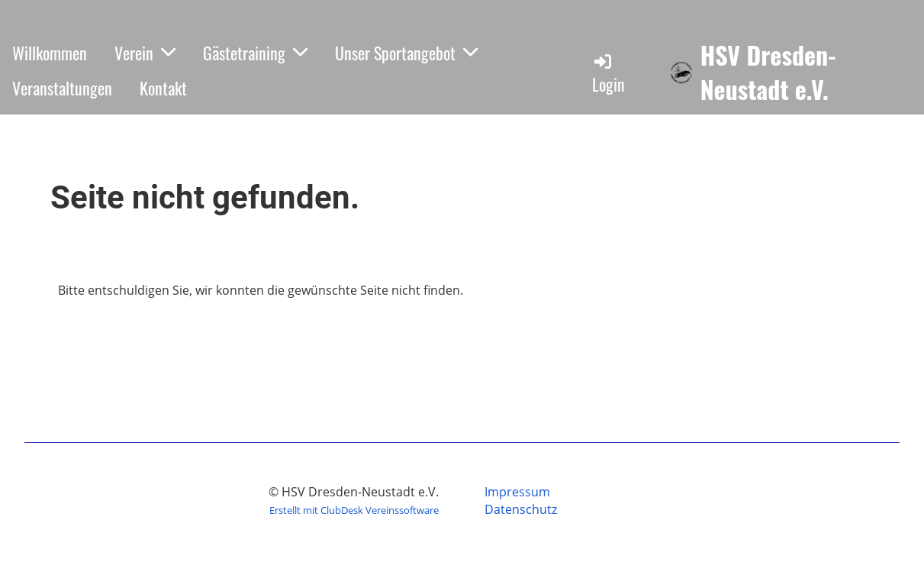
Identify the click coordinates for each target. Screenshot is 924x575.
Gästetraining (255, 53)
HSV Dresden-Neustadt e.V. (768, 73)
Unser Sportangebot (406, 53)
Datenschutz (521, 509)
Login (608, 74)
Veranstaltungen (62, 88)
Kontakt (163, 88)
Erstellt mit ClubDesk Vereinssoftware (354, 510)
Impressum (517, 492)
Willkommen (50, 53)
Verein (145, 53)
